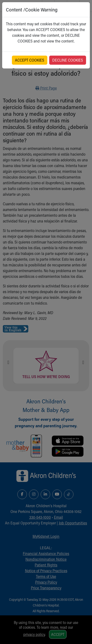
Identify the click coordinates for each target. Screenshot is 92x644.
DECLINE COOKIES (68, 60)
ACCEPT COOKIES (30, 60)
